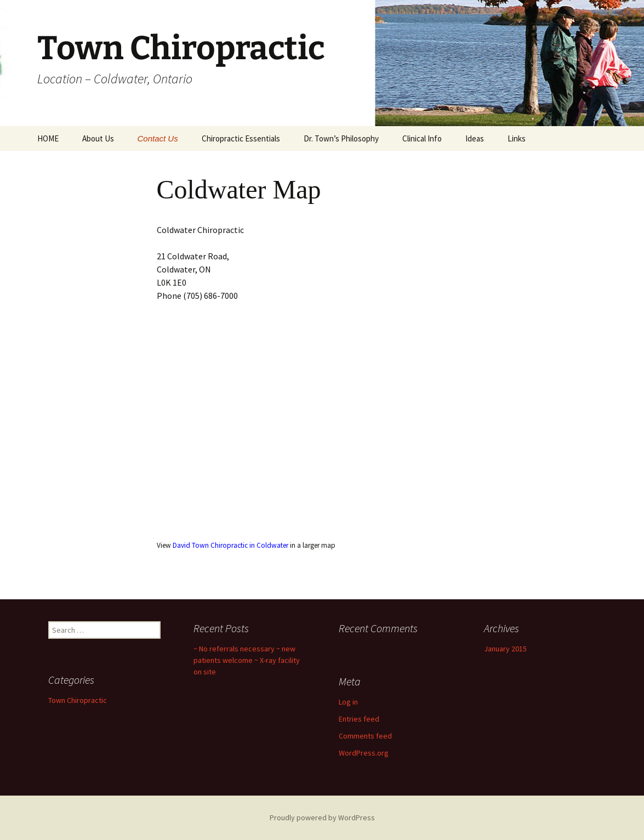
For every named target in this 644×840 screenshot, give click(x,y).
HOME (48, 138)
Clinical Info (422, 138)
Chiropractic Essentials (241, 138)
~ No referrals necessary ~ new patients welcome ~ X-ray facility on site (247, 660)
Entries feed (359, 719)
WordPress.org (364, 753)
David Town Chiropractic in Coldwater (230, 545)
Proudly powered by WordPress (322, 818)
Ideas (475, 138)
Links (517, 138)
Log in (348, 702)
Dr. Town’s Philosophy (341, 138)
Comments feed (365, 736)
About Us (98, 138)
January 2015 (505, 649)
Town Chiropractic (78, 700)
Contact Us (158, 138)
